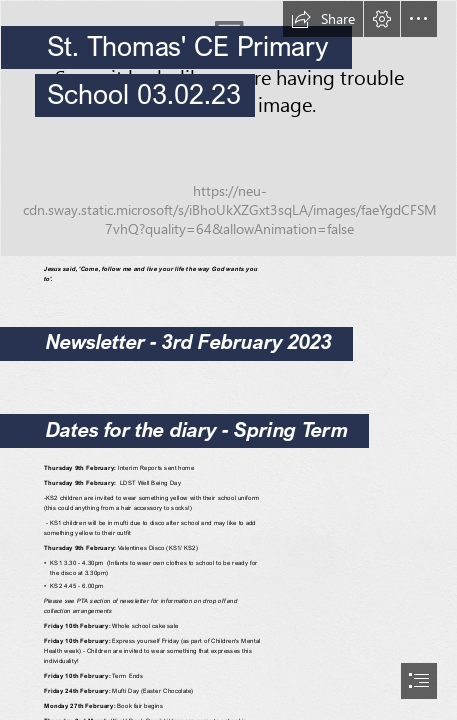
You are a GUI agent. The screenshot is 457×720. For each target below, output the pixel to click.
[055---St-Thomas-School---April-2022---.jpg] (228, 128)
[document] (228, 360)
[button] (323, 19)
